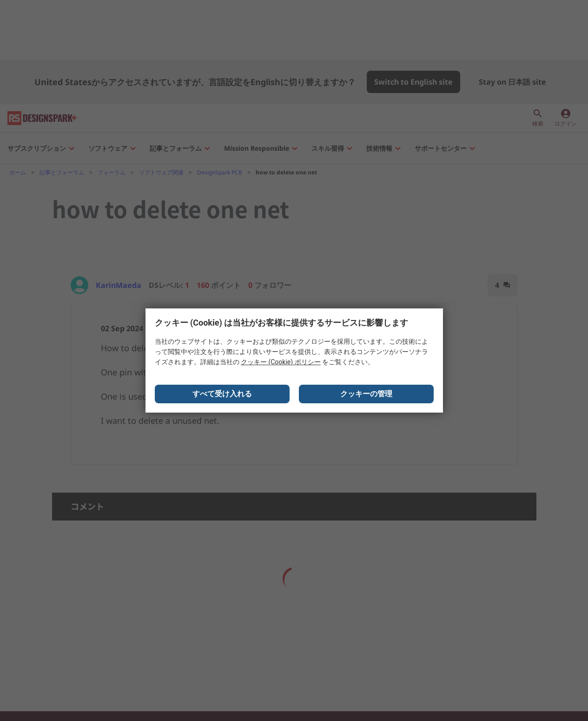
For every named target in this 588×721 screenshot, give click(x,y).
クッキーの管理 (366, 394)
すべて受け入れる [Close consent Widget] (222, 394)
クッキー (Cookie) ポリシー (281, 362)
